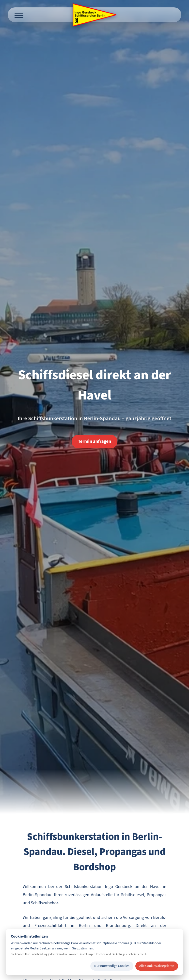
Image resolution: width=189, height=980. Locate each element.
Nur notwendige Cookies (112, 966)
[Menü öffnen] (19, 15)
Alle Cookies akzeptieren (157, 966)
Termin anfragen (95, 441)
